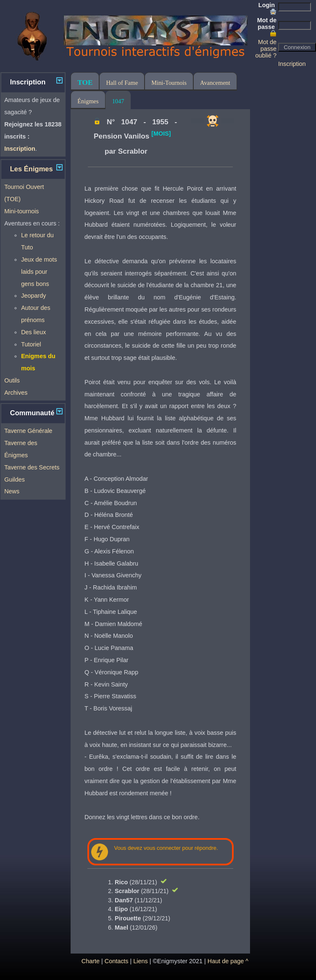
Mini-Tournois (169, 83)
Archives (16, 393)
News (12, 491)
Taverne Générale (28, 431)
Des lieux (33, 332)
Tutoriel (31, 344)
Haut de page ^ (228, 961)
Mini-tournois (21, 211)
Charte (91, 961)
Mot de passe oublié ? (266, 49)
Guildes (14, 480)
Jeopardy (33, 296)
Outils (12, 380)
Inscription (292, 64)
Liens (140, 961)
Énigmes (88, 101)
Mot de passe (267, 27)
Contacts (117, 961)
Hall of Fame (122, 83)
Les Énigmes (32, 169)
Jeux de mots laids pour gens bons (39, 272)
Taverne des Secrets (32, 467)
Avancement (215, 83)
